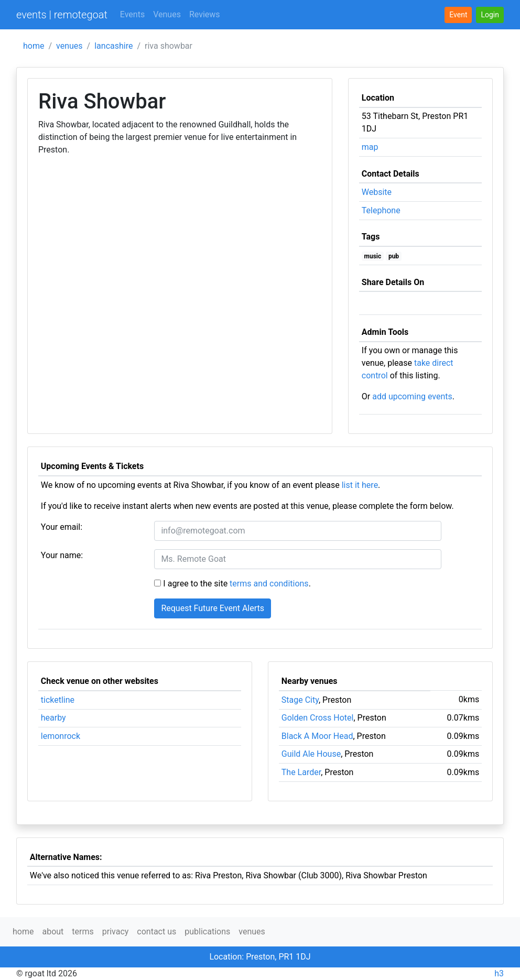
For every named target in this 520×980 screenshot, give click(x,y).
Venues (167, 14)
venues (69, 46)
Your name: (62, 555)
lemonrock (61, 736)
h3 (499, 973)
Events (132, 14)
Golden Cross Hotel (318, 718)
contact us (156, 932)
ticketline (58, 700)
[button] (490, 15)
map (370, 147)
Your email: (62, 527)
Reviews (205, 14)
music (373, 256)
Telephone (381, 210)
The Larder (301, 772)
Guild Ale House (311, 754)
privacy (116, 932)
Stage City (300, 700)
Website (377, 192)
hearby (53, 718)
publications (207, 932)
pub (394, 256)
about (53, 932)
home (34, 46)
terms (83, 932)
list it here (360, 485)
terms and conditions (269, 584)
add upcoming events (412, 396)
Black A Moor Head (317, 736)
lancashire (113, 46)
